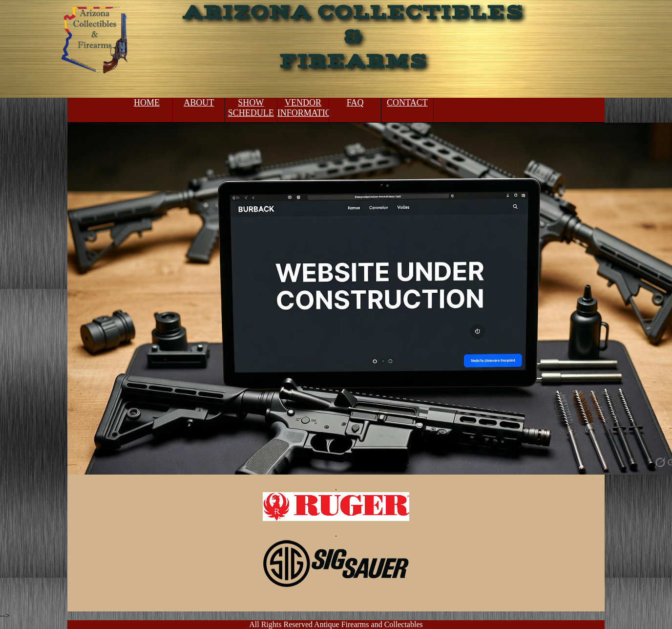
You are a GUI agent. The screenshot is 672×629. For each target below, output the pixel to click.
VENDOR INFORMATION (303, 108)
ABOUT (199, 103)
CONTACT (407, 103)
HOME (147, 103)
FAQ (355, 103)
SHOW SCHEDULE (251, 108)
